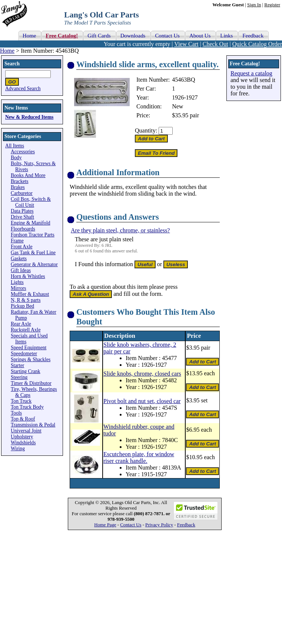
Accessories (23, 152)
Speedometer (24, 354)
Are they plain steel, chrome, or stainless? (120, 230)
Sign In (254, 5)
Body (16, 158)
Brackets (20, 181)
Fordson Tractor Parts (33, 235)
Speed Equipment (29, 348)
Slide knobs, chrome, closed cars (142, 374)
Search (12, 64)
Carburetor (22, 193)
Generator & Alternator (34, 264)
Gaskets (19, 259)
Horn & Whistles (28, 276)
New (178, 106)
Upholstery (22, 437)
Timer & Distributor (31, 383)
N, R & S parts (26, 300)
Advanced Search (23, 89)
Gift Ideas (21, 270)
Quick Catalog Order (257, 44)
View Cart (186, 44)
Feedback (186, 525)
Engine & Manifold (30, 223)
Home (7, 51)
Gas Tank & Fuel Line (33, 253)
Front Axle (22, 247)
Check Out (215, 44)
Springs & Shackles (31, 359)
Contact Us (131, 525)
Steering (19, 377)
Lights (17, 282)
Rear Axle (21, 324)
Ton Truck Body (27, 407)
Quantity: (146, 130)
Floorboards (23, 229)
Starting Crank (26, 371)
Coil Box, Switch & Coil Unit (31, 202)
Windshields (23, 443)
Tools (16, 413)
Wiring (18, 449)
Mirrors (19, 288)
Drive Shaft (22, 217)
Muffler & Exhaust (30, 294)
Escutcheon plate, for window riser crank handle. (139, 457)
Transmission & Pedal (33, 425)
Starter (17, 365)
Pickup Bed (22, 306)
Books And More (28, 175)
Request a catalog (251, 73)
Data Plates (22, 211)
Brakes (18, 187)
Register (272, 5)
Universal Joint (26, 431)
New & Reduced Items (29, 117)
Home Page (105, 525)
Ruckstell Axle (26, 330)
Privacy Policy (159, 525)
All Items (15, 146)
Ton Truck (21, 401)
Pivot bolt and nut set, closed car (142, 401)
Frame (17, 241)
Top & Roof (23, 419)
